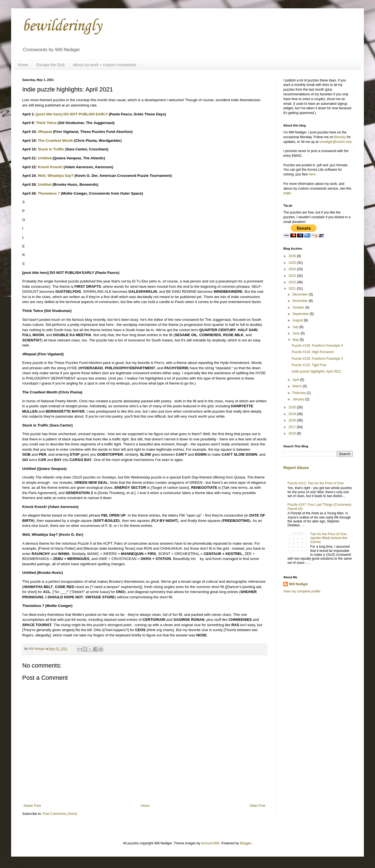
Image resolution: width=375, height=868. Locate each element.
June (297, 333)
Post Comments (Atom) (60, 814)
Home (23, 65)
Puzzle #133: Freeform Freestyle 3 (317, 359)
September (301, 314)
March (298, 386)
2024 (293, 269)
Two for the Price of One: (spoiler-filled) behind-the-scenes (329, 538)
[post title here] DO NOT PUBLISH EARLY (72, 114)
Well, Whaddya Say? (56, 176)
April (296, 380)
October (299, 307)
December (301, 294)
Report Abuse (296, 468)
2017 (293, 427)
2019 (293, 414)
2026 (293, 256)
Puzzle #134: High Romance (313, 352)
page (287, 193)
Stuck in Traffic (51, 149)
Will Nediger (298, 584)
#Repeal (45, 132)
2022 (293, 282)
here (312, 174)
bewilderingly (62, 26)
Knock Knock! (50, 167)
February (300, 393)
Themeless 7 (49, 193)
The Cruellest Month (55, 141)
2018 (293, 420)
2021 (293, 289)
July (296, 327)
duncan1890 (210, 843)
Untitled (45, 158)
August (298, 320)
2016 (293, 433)
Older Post (257, 806)
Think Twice (46, 123)
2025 (293, 263)
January (299, 399)
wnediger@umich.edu (335, 142)
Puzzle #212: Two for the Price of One (316, 483)
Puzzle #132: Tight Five (309, 365)
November (301, 301)
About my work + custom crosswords (104, 65)
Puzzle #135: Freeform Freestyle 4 (317, 346)
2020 (293, 407)
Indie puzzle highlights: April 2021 (316, 371)
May (296, 340)
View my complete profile (302, 591)
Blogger (246, 843)
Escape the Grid (50, 65)
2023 (293, 276)
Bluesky (340, 137)
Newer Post (32, 806)
